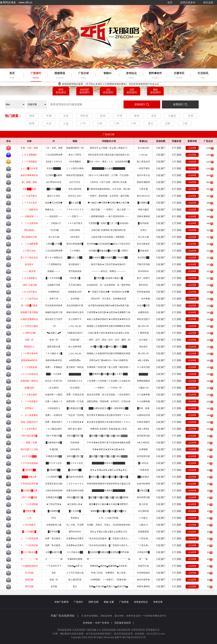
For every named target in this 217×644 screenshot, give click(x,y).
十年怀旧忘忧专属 (29, 484)
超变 (103, 116)
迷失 (154, 116)
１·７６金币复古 (29, 429)
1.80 (100, 123)
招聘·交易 (93, 602)
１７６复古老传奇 (29, 353)
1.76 (83, 123)
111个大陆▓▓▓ (29, 456)
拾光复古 (29, 264)
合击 (66, 116)
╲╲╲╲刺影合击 (29, 210)
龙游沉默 (29, 580)
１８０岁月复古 (29, 292)
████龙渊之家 (29, 477)
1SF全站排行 (132, 91)
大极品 (172, 116)
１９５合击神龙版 (29, 463)
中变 (120, 116)
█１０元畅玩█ (29, 532)
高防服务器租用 (124, 623)
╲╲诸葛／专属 (29, 443)
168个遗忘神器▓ (29, 436)
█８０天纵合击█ (29, 552)
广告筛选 (124, 602)
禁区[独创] (29, 230)
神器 (32, 116)
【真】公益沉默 (29, 285)
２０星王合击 (29, 251)
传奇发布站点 (141, 602)
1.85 (117, 123)
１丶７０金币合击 (29, 299)
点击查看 (192, 148)
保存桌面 (208, 2)
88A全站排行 (155, 91)
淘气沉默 (29, 586)
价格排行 (140, 104)
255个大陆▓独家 (29, 497)
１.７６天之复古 (29, 203)
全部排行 (178, 104)
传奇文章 (158, 602)
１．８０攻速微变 (29, 415)
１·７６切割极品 (29, 162)
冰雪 (190, 116)
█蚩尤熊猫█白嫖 (29, 490)
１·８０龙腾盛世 (29, 155)
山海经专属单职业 (29, 319)
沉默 (168, 123)
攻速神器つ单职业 (29, 381)
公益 (66, 123)
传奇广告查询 (61, 602)
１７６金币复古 (29, 196)
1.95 (133, 123)
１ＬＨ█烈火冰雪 (29, 168)
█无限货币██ (29, 470)
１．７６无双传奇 (29, 223)
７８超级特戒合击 (29, 566)
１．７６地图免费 (29, 244)
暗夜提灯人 (29, 347)
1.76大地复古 (29, 525)
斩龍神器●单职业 (29, 360)
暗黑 (32, 123)
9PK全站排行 (61, 91)
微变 (137, 116)
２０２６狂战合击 (29, 374)
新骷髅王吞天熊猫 (29, 312)
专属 (49, 116)
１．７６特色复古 (29, 401)
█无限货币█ (29, 511)
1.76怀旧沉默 (29, 333)
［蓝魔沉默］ (29, 388)
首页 (170, 2)
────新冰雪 (29, 271)
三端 (185, 123)
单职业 (84, 116)
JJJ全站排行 (108, 91)
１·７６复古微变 (29, 395)
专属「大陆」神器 (29, 148)
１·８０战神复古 (29, 278)
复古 (151, 123)
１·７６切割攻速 (29, 367)
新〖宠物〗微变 (29, 182)
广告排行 (78, 602)
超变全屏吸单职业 (29, 175)
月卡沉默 (29, 573)
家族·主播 (109, 602)
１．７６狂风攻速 (29, 538)
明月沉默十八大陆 (29, 449)
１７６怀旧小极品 (29, 326)
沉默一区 (29, 340)
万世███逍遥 (29, 189)
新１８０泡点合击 (29, 257)
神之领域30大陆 (29, 237)
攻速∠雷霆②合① (29, 422)
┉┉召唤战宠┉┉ (29, 216)
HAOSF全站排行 (85, 91)
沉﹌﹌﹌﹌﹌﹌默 (29, 559)
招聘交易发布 (188, 2)
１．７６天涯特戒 (29, 504)
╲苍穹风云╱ (29, 408)
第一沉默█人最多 (29, 305)
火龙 (49, 123)
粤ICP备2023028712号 (134, 637)
